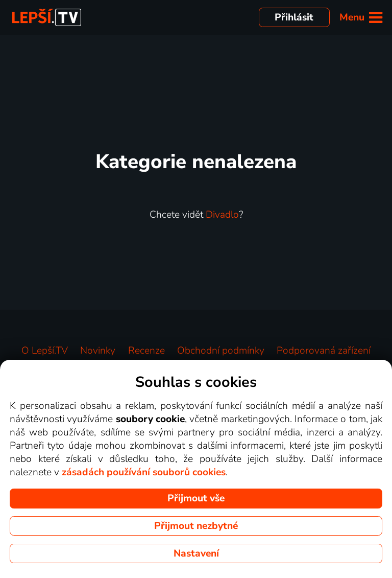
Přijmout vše (196, 498)
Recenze (146, 351)
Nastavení (196, 553)
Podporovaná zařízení (324, 351)
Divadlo (222, 215)
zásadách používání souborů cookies (144, 472)
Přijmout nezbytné (196, 526)
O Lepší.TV (45, 351)
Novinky (98, 351)
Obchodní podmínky (221, 351)
